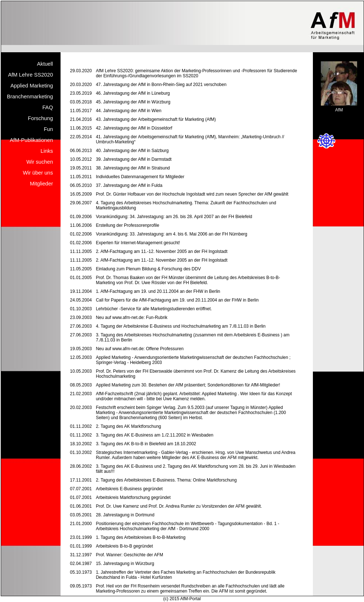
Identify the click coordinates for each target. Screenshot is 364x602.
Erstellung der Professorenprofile (127, 225)
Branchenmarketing (30, 97)
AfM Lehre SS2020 (30, 75)
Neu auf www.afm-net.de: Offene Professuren (140, 349)
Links (47, 151)
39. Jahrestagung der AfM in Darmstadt (134, 159)
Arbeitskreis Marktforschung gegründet (133, 497)
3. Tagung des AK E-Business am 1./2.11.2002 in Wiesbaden (154, 435)
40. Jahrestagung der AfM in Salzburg (132, 151)
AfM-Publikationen (31, 140)
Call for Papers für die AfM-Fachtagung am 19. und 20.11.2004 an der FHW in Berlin (177, 300)
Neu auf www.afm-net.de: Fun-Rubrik (131, 318)
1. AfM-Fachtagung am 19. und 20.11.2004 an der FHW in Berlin (158, 291)
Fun (48, 129)
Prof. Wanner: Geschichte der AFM (129, 555)
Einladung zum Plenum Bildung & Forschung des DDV (148, 269)
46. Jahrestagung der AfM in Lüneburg (133, 93)
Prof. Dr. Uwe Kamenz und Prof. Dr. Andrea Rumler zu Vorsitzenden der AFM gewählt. (179, 506)
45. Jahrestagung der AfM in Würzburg (133, 102)
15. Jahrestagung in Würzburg (125, 564)
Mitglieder (42, 184)
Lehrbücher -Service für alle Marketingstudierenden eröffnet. (154, 309)
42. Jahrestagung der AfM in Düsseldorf (134, 128)
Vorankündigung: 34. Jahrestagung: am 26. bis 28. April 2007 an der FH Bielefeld (174, 217)
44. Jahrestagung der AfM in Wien (129, 111)
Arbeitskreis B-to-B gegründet (124, 546)
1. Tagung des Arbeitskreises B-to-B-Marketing (140, 537)
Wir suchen (40, 162)
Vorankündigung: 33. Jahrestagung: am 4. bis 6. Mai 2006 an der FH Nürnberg (171, 234)
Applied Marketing (32, 86)
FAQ (48, 107)
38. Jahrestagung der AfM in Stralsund (133, 168)
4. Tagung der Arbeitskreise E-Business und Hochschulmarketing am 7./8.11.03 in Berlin (181, 326)
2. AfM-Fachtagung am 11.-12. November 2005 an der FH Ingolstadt (162, 251)
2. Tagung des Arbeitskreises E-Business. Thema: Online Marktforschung (166, 480)
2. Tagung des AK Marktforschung (128, 426)
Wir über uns (38, 173)
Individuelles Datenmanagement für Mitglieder (140, 177)
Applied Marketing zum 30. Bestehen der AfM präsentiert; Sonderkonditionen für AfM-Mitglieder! (188, 385)
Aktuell (45, 64)
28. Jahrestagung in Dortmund (125, 515)
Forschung (40, 118)
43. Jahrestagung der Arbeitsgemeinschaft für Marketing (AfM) (156, 119)
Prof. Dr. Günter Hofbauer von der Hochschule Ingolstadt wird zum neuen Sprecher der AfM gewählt (192, 194)
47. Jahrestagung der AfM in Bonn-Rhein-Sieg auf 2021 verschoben (161, 85)
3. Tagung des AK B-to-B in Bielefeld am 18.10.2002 (146, 444)
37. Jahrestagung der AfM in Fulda (129, 185)
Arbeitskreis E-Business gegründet (129, 489)
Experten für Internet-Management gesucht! (138, 243)
